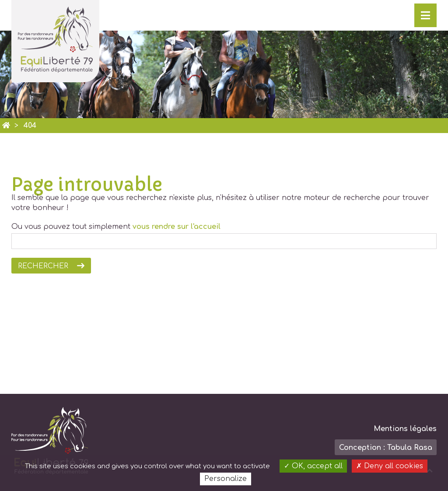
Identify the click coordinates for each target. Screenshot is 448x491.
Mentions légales (405, 429)
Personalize (226, 479)
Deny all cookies (390, 466)
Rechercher (43, 266)
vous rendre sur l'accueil (177, 227)
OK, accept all (313, 466)
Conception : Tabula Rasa (386, 448)
